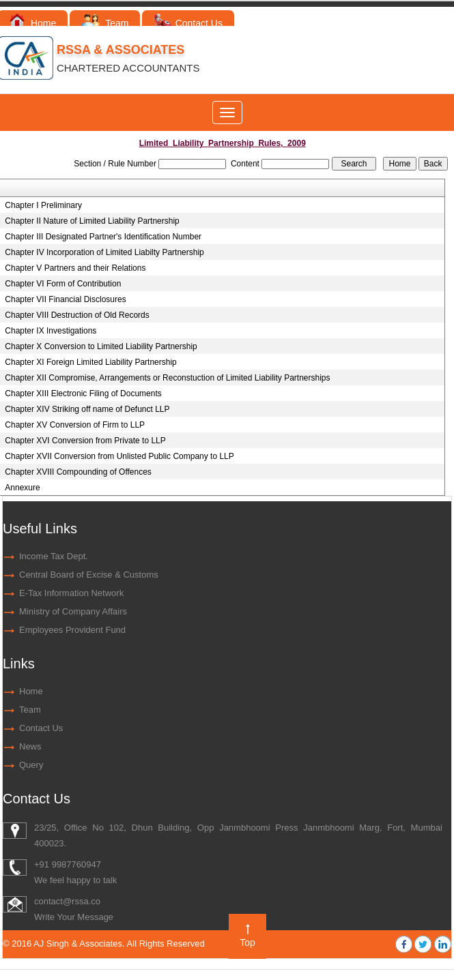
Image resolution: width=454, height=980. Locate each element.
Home (33, 23)
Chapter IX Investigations (51, 331)
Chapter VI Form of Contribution (63, 284)
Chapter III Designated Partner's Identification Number (103, 237)
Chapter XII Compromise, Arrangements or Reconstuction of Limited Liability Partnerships (167, 378)
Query (31, 765)
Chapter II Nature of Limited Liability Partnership (92, 221)
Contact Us (188, 23)
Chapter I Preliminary (43, 205)
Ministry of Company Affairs (73, 611)
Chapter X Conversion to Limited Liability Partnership (101, 346)
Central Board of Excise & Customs (89, 575)
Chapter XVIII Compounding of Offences (78, 472)
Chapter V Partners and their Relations (75, 268)
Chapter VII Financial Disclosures (65, 299)
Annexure (22, 488)
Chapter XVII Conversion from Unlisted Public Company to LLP (119, 456)
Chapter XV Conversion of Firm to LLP (75, 425)
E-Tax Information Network (71, 593)
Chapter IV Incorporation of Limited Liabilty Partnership (104, 252)
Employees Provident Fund (72, 630)
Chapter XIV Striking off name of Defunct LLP (87, 409)
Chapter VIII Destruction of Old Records (77, 315)
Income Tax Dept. (54, 556)
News (30, 746)
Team (105, 23)
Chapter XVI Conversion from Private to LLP (85, 441)
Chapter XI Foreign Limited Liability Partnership (90, 362)
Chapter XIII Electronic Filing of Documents (83, 394)
